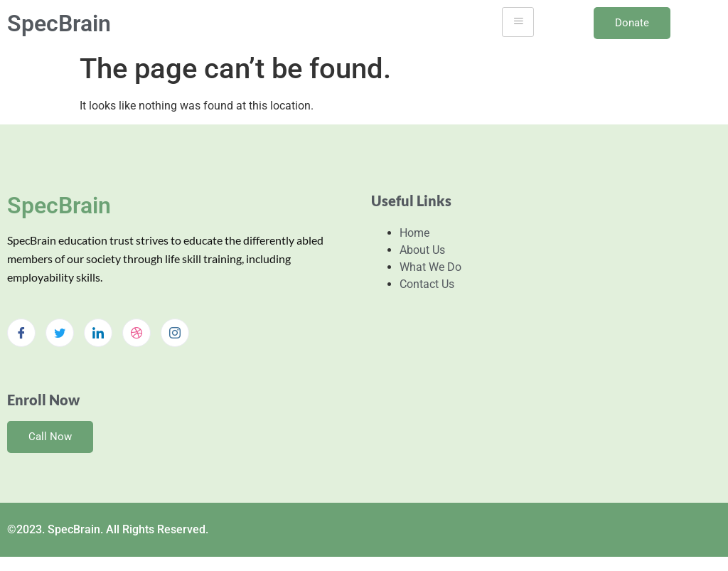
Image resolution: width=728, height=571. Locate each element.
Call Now (50, 437)
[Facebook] (21, 333)
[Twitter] (60, 333)
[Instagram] (175, 333)
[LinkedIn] (98, 333)
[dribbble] (136, 333)
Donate (632, 23)
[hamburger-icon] (518, 22)
